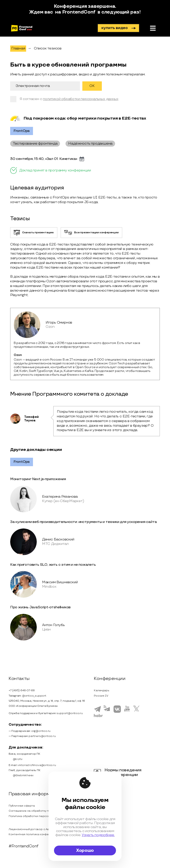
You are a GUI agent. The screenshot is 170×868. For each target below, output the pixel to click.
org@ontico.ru (41, 731)
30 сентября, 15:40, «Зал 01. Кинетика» (44, 159)
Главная (18, 48)
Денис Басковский (58, 539)
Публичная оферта (22, 806)
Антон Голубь (53, 625)
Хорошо (85, 850)
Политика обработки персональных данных (39, 816)
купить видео (119, 28)
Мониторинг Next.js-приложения (38, 479)
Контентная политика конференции (34, 834)
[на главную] (22, 28)
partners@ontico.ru (42, 736)
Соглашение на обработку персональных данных (43, 811)
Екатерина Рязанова (60, 497)
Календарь (101, 690)
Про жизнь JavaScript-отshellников (40, 607)
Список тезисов (48, 48)
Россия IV (101, 696)
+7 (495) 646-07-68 (22, 690)
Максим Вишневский (60, 582)
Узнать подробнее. (98, 835)
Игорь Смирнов (59, 323)
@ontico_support (34, 696)
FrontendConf (79, 12)
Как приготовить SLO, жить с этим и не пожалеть (53, 565)
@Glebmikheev (21, 776)
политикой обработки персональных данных (81, 99)
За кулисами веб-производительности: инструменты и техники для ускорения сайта (84, 522)
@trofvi (15, 759)
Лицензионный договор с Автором (33, 829)
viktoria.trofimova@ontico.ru (37, 765)
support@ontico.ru (70, 713)
